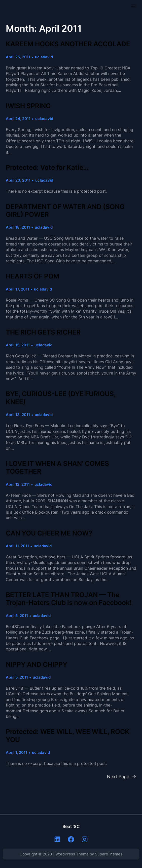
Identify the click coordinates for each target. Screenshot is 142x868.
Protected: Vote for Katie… (47, 167)
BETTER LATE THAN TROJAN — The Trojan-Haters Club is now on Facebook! (69, 599)
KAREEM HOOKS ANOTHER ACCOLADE (68, 44)
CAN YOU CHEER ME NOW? (49, 533)
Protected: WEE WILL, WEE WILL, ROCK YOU (68, 735)
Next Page (122, 776)
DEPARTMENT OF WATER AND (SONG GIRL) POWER (65, 211)
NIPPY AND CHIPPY (37, 664)
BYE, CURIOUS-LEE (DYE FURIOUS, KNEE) (61, 398)
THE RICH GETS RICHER (43, 332)
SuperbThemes (109, 854)
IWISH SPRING (28, 106)
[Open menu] (133, 6)
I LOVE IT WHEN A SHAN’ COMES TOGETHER (57, 467)
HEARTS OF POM (33, 276)
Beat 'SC (71, 826)
